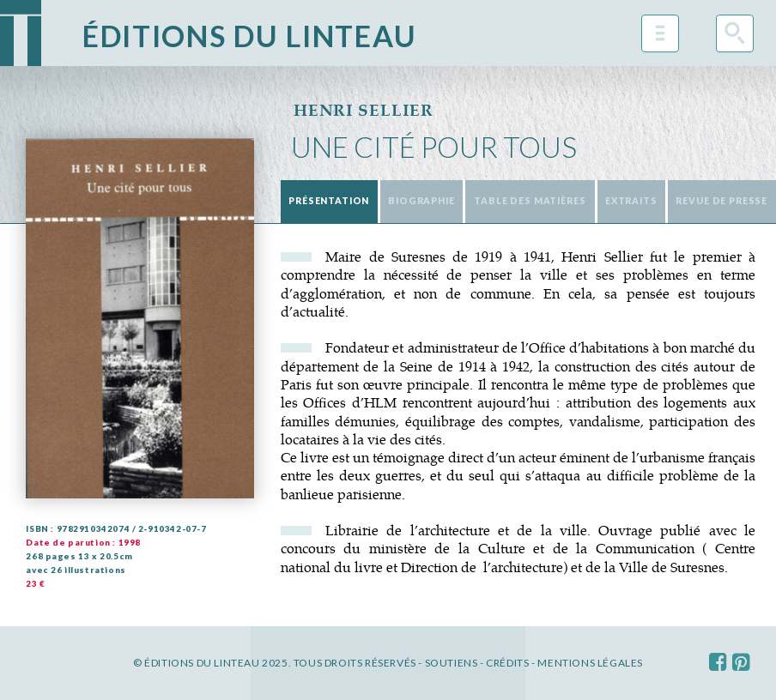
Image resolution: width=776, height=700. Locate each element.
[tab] (329, 202)
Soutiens (452, 663)
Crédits (507, 663)
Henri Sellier (364, 110)
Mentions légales (590, 663)
